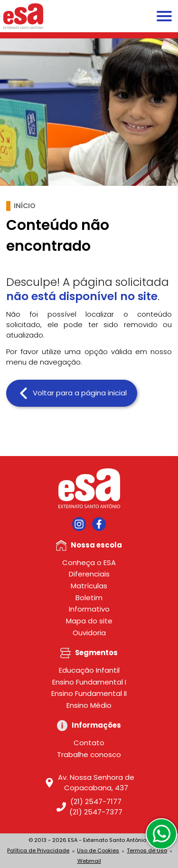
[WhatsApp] (161, 834)
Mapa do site (89, 621)
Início (25, 206)
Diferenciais (89, 574)
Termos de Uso (147, 850)
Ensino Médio (89, 705)
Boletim (89, 598)
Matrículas (89, 586)
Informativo (89, 609)
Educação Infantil (89, 670)
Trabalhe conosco (89, 754)
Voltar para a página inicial (72, 393)
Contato (89, 743)
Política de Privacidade (38, 850)
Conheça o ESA (89, 562)
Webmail (89, 861)
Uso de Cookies (98, 850)
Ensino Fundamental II (89, 693)
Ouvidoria (89, 633)
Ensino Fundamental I (89, 682)
